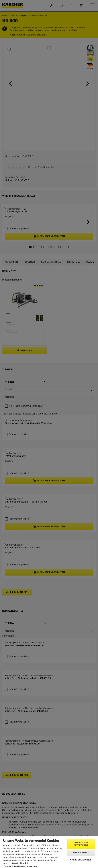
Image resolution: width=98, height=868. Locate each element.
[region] (49, 852)
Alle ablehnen (81, 853)
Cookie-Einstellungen (81, 860)
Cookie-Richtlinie (21, 863)
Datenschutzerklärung (15, 867)
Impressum (32, 867)
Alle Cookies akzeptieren (81, 844)
